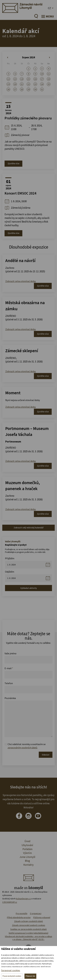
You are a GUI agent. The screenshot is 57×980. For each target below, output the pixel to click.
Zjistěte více (13, 163)
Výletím (27, 853)
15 (28, 79)
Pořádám (27, 849)
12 (8, 79)
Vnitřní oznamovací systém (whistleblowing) (28, 933)
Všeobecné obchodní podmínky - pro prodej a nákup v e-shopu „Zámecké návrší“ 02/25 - (28, 938)
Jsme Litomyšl (27, 857)
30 (35, 89)
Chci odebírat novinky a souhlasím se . (27, 746)
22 (28, 84)
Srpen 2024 (28, 57)
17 (42, 79)
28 (22, 89)
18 (49, 79)
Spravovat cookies (11, 970)
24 (42, 84)
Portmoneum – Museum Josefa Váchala (27, 431)
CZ (49, 8)
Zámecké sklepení (22, 351)
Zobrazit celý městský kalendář (29, 528)
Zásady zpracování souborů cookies (29, 925)
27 (15, 89)
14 (22, 79)
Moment (13, 393)
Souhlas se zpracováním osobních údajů (28, 929)
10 (42, 74)
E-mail (9, 668)
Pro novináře (22, 913)
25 (49, 84)
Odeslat (46, 755)
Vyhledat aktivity (29, 588)
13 (15, 79)
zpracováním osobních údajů (22, 748)
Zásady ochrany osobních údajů (28, 921)
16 (35, 79)
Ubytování (27, 845)
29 (28, 89)
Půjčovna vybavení (42, 917)
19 (8, 84)
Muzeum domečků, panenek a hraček (23, 486)
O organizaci (36, 913)
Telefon (9, 683)
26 (8, 89)
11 (49, 74)
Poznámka (10, 698)
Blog (27, 861)
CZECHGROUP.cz (10, 902)
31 (42, 89)
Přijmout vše (30, 976)
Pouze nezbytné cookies (12, 976)
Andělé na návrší (20, 260)
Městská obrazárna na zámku (25, 306)
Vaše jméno (10, 653)
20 (15, 84)
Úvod (27, 841)
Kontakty (28, 865)
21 (22, 84)
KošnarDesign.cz (23, 899)
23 (35, 84)
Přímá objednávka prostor (19, 917)
